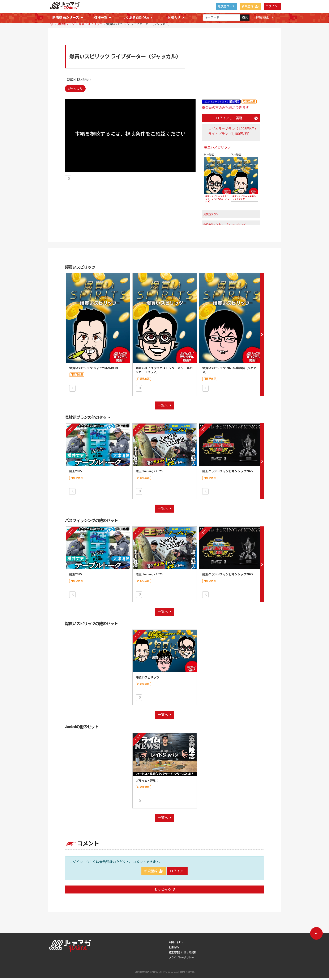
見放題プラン (66, 26)
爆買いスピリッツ (90, 26)
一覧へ (164, 408)
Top (51, 26)
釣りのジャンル (212, 227)
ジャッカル (75, 91)
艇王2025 (76, 474)
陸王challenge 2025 (149, 474)
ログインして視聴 (237, 120)
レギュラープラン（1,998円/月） (233, 131)
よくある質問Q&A (137, 18)
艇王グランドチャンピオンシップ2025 (228, 474)
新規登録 (250, 6)
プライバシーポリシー (181, 960)
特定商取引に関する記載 (183, 955)
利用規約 (174, 950)
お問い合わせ (176, 945)
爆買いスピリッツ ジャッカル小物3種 (94, 370)
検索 (245, 18)
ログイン (272, 6)
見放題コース (226, 6)
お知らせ (176, 18)
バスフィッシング (235, 227)
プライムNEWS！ (147, 783)
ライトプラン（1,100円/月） (230, 136)
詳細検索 (265, 18)
